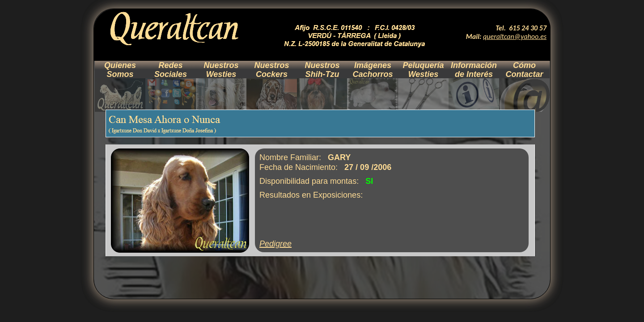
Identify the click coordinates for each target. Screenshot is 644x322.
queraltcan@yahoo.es (515, 36)
